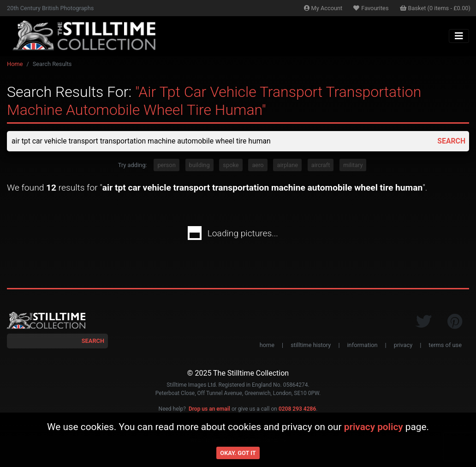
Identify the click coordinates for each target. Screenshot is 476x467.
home (267, 345)
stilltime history (311, 345)
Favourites (371, 8)
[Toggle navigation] (459, 36)
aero (258, 165)
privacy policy (374, 427)
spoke (231, 165)
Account (323, 8)
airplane (287, 165)
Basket (435, 8)
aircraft (321, 165)
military (353, 165)
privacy (403, 345)
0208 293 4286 (297, 409)
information (363, 345)
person (166, 165)
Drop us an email (209, 409)
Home (15, 64)
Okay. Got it (238, 453)
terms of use (445, 345)
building (199, 165)
